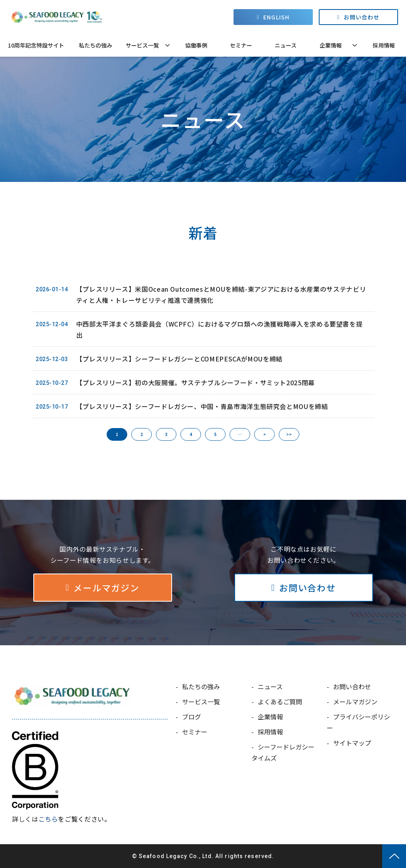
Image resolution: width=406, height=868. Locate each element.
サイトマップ (352, 743)
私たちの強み (96, 45)
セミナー (241, 45)
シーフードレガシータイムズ (283, 752)
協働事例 (196, 45)
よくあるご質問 (280, 702)
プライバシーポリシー (358, 722)
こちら (48, 819)
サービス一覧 (142, 45)
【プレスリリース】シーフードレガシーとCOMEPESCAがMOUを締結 (179, 359)
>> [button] (289, 434)
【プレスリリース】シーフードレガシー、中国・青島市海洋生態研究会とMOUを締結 (202, 406)
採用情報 (384, 45)
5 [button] (215, 434)
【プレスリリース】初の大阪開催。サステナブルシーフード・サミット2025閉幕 (195, 382)
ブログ (192, 717)
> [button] (265, 434)
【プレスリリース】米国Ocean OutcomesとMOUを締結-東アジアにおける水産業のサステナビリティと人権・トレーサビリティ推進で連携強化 (221, 294)
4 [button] (191, 434)
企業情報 (331, 45)
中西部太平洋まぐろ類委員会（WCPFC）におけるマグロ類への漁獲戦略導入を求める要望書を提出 (219, 329)
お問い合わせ (362, 17)
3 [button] (166, 434)
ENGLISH (276, 17)
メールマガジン (106, 587)
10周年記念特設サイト (36, 45)
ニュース (286, 45)
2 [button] (142, 434)
